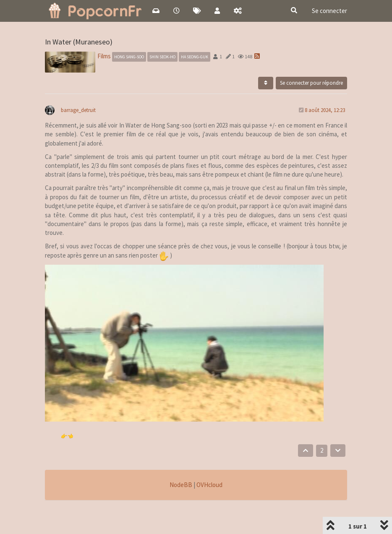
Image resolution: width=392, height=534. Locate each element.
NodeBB (181, 485)
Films (104, 56)
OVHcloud (209, 485)
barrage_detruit (78, 110)
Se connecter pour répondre (311, 83)
